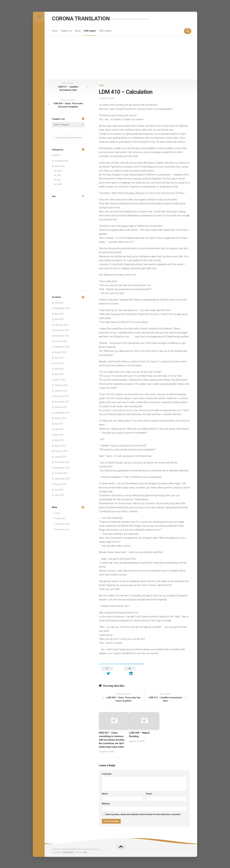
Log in (57, 513)
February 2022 (61, 385)
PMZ (59, 180)
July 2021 (59, 424)
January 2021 (61, 457)
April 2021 (59, 440)
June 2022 (59, 363)
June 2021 (59, 429)
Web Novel (59, 166)
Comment (107, 773)
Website (106, 803)
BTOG (59, 171)
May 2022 (59, 369)
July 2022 (59, 358)
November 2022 (62, 336)
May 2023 (59, 314)
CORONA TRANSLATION (85, 19)
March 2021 (60, 446)
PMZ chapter (105, 31)
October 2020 (61, 473)
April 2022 (59, 374)
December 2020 (62, 462)
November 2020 (62, 468)
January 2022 (61, 391)
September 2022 (62, 347)
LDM (101, 85)
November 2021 (62, 402)
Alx (86, 852)
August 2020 (60, 484)
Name (105, 793)
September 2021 (62, 413)
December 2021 (62, 396)
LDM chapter (90, 31)
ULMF (59, 184)
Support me (66, 31)
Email (150, 793)
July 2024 (59, 303)
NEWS (58, 155)
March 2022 (60, 380)
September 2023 (62, 308)
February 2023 (61, 325)
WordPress (69, 852)
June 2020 (59, 495)
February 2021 (61, 451)
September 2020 (62, 479)
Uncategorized (61, 161)
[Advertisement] (121, 57)
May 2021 (59, 435)
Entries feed (60, 518)
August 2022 (60, 352)
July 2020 (59, 490)
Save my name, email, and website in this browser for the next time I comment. (143, 814)
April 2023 (59, 319)
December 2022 (62, 330)
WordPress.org (62, 529)
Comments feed (62, 524)
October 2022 (61, 341)
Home (55, 31)
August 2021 (60, 418)
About (78, 31)
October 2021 (61, 407)
